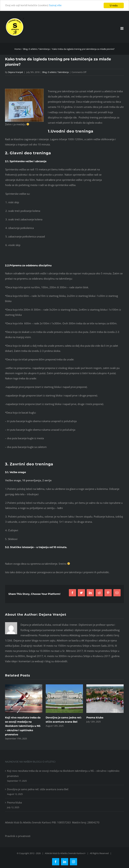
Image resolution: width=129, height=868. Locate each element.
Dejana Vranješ (16, 72)
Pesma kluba (95, 717)
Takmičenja (63, 72)
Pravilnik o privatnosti (18, 836)
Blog (45, 72)
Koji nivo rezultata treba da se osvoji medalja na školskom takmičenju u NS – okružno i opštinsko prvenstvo (23, 726)
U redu (114, 5)
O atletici (52, 72)
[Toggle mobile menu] (122, 28)
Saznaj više (55, 6)
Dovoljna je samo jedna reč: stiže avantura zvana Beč (38, 789)
